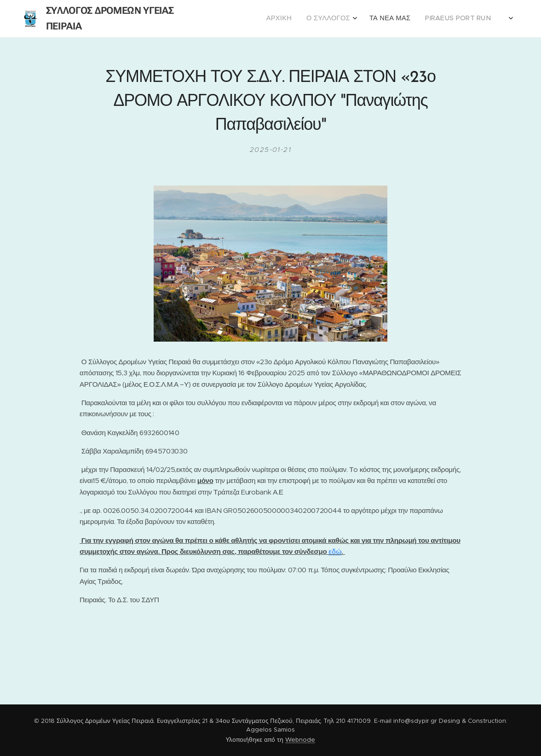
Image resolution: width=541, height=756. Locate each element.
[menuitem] (445, 19)
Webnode (300, 740)
